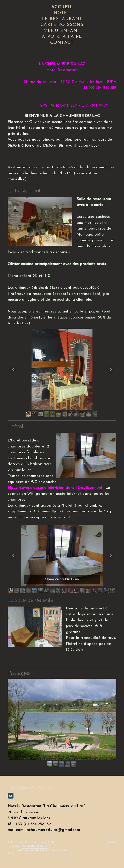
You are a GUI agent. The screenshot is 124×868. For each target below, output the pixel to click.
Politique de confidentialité (40, 842)
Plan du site (13, 846)
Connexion (112, 842)
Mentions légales (16, 842)
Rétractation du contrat (35, 846)
